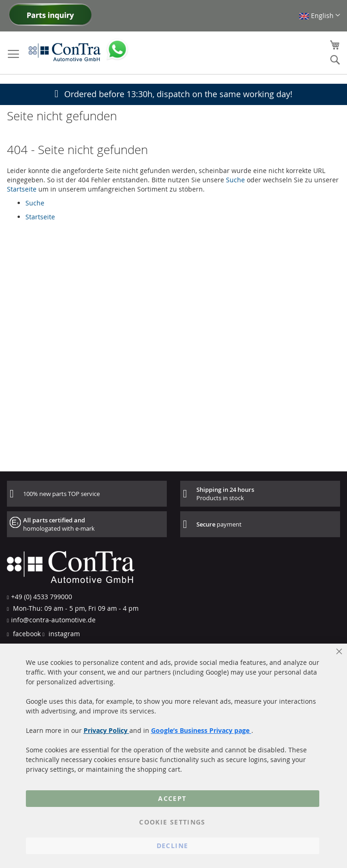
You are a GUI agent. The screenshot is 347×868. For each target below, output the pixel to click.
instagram (63, 634)
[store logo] (65, 52)
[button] (320, 15)
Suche (235, 180)
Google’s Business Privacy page (201, 730)
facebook (26, 634)
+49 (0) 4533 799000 (42, 597)
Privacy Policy (107, 730)
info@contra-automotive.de (53, 620)
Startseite (22, 189)
